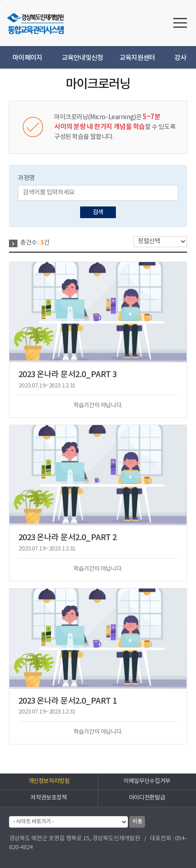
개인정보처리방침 (49, 781)
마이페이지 (27, 58)
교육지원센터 (137, 58)
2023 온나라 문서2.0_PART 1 (68, 701)
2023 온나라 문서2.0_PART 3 (68, 375)
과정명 (26, 178)
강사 (181, 58)
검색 (98, 212)
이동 (137, 821)
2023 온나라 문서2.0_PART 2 (68, 538)
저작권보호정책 (49, 798)
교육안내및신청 (83, 58)
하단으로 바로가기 (0, 0)
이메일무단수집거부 (147, 781)
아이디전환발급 (147, 798)
